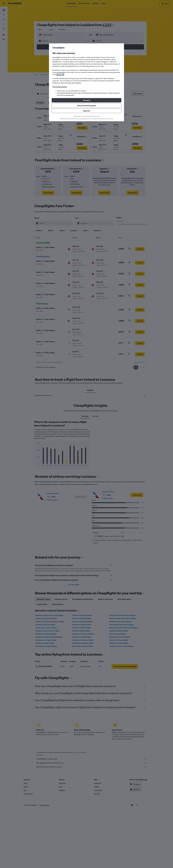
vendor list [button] (60, 75)
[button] (86, 100)
